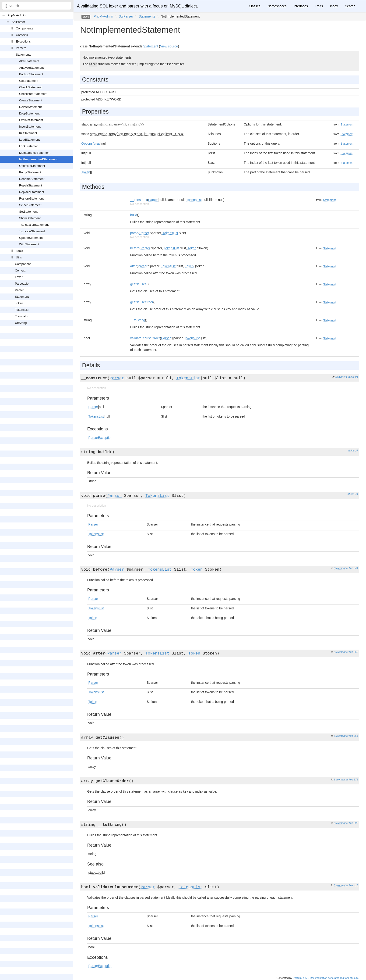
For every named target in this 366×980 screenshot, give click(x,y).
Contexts (22, 35)
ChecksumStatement (33, 94)
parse (134, 233)
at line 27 (353, 451)
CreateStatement (31, 100)
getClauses (138, 284)
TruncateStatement (32, 231)
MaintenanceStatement (35, 153)
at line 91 (353, 377)
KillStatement (28, 133)
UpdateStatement (31, 238)
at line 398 (352, 823)
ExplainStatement (31, 120)
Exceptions (23, 41)
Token (19, 303)
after (134, 266)
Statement (22, 297)
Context (20, 270)
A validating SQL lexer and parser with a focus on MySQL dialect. (138, 6)
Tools (19, 251)
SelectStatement (30, 205)
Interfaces (301, 6)
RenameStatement (32, 179)
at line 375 (352, 780)
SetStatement (28, 212)
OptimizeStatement (32, 166)
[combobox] (37, 6)
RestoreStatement (31, 199)
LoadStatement (29, 140)
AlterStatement (29, 61)
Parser (19, 290)
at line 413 (352, 885)
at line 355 (352, 652)
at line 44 (353, 494)
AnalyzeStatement (32, 68)
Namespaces (277, 6)
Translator (22, 316)
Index (334, 6)
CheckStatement (30, 87)
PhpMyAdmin (16, 15)
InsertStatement (30, 127)
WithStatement (29, 244)
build (134, 215)
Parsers (21, 48)
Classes (255, 6)
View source (169, 46)
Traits (319, 6)
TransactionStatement (34, 225)
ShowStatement (30, 218)
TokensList (22, 310)
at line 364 (352, 736)
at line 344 (352, 568)
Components (25, 28)
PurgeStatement (30, 172)
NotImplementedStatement (38, 159)
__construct (139, 200)
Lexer (19, 277)
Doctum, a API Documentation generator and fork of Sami (326, 978)
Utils (19, 257)
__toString (138, 320)
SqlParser (18, 22)
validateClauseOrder (145, 338)
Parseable (22, 284)
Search (350, 6)
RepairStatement (31, 185)
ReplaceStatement (32, 192)
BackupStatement (31, 74)
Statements (24, 55)
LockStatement (29, 146)
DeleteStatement (30, 107)
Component (23, 264)
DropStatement (29, 113)
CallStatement (29, 81)
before (135, 248)
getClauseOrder (142, 302)
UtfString (21, 323)
